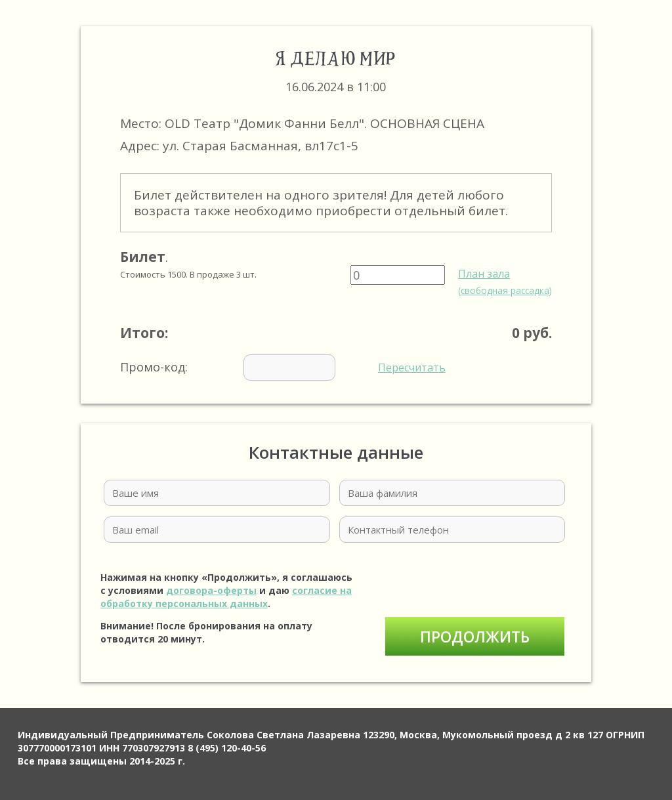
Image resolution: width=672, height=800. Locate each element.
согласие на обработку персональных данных (226, 597)
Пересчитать (412, 368)
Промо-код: (283, 368)
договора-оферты (211, 590)
